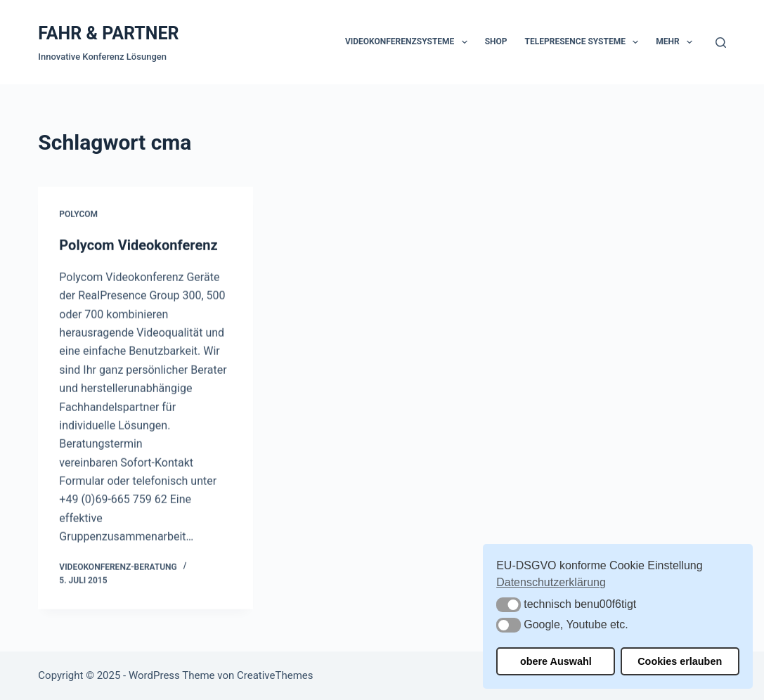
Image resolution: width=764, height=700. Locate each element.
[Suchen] (721, 43)
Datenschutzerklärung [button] (551, 582)
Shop (496, 41)
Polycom (78, 214)
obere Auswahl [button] (556, 661)
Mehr (677, 42)
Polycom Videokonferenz (138, 245)
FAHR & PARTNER (108, 33)
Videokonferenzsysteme (409, 42)
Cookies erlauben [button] (680, 661)
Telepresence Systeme (585, 42)
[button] (509, 605)
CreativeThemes (275, 675)
